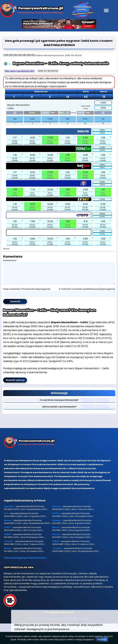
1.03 (68, 138)
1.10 (103, 119)
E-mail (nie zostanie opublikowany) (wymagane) (87, 293)
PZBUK (56, 545)
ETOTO (56, 517)
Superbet (9, 510)
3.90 (85, 239)
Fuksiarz (57, 524)
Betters (56, 538)
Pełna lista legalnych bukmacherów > (26, 562)
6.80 (33, 239)
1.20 (15, 119)
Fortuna (56, 510)
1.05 (68, 119)
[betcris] (46, 113)
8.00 (33, 155)
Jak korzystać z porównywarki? (59, 410)
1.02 (68, 239)
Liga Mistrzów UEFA (25, 71)
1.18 (15, 155)
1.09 (103, 138)
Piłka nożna (10, 71)
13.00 (50, 190)
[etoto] (73, 113)
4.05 (85, 155)
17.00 (50, 119)
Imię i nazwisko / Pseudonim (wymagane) (27, 293)
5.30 (85, 119)
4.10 (85, 221)
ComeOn (8, 545)
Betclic (8, 552)
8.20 (33, 138)
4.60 (85, 190)
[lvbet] (32, 113)
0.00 (68, 204)
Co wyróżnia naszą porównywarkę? (59, 404)
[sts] (15, 113)
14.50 (50, 204)
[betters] (54, 113)
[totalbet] (62, 113)
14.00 (50, 155)
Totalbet (57, 552)
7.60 (33, 221)
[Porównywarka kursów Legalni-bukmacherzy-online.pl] (32, 10)
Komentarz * (10, 260)
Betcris (56, 531)
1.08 (103, 239)
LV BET (7, 531)
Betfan (8, 524)
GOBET (7, 538)
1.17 (15, 138)
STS (6, 517)
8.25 (32, 119)
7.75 (33, 190)
